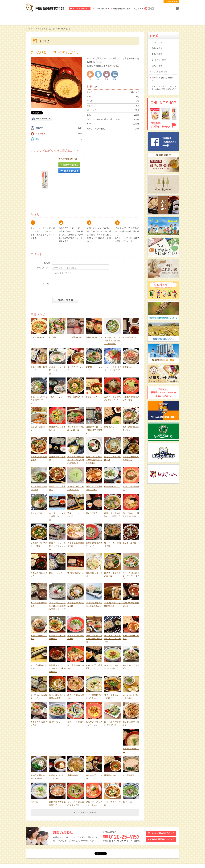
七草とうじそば (56, 370)
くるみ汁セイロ (74, 310)
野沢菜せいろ (92, 370)
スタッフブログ (48, 844)
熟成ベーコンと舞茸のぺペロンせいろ (57, 519)
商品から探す (157, 48)
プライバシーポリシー (134, 844)
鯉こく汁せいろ (56, 546)
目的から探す (157, 66)
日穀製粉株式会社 (45, 8)
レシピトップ (157, 42)
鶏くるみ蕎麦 (92, 486)
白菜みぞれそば (112, 459)
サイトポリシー (114, 844)
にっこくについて (133, 19)
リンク (100, 844)
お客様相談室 (164, 19)
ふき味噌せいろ (129, 310)
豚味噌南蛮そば (74, 748)
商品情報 (72, 19)
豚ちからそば (36, 486)
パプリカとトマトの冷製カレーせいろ (57, 489)
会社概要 (90, 844)
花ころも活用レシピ (160, 72)
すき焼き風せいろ (75, 546)
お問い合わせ (64, 844)
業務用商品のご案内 (121, 9)
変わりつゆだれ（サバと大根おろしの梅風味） (94, 433)
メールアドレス (43, 241)
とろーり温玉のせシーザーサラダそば (131, 549)
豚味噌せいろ (110, 748)
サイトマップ (153, 844)
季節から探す (157, 54)
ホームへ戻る (171, 2)
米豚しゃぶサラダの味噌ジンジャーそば (39, 373)
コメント (46, 256)
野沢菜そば (127, 340)
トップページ (30, 29)
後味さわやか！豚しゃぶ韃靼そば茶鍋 (94, 612)
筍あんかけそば (37, 310)
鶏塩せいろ (109, 400)
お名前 (47, 236)
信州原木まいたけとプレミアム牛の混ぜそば (57, 641)
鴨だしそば (127, 775)
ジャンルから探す (159, 60)
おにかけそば (55, 695)
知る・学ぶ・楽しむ (41, 19)
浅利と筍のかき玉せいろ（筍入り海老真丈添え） (76, 433)
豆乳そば (34, 775)
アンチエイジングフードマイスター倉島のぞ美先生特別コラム (164, 88)
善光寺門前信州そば (68, 159)
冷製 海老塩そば (75, 370)
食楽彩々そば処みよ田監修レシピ (164, 79)
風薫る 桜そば (129, 516)
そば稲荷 (53, 310)
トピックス (32, 844)
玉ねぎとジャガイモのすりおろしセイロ (113, 612)
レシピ (102, 19)
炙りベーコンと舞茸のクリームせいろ (57, 343)
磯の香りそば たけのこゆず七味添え (94, 403)
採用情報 (78, 844)
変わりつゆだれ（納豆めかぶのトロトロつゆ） (113, 313)
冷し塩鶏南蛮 (128, 748)
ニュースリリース (101, 9)
